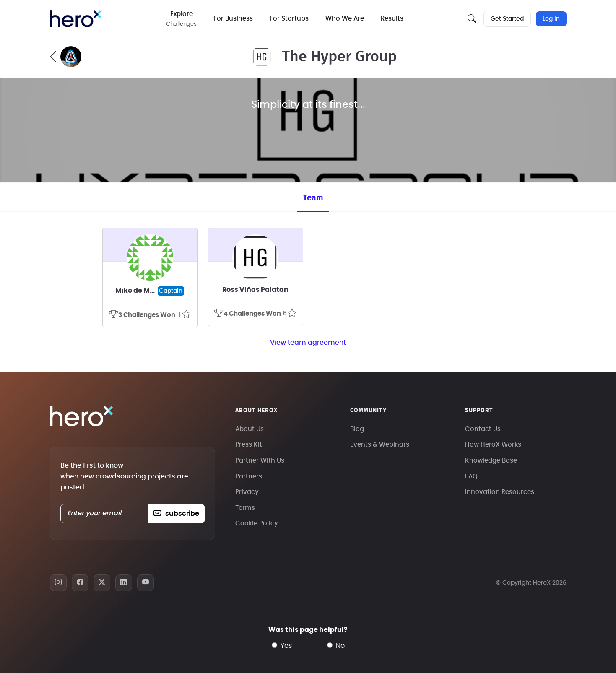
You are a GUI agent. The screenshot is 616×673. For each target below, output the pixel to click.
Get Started (507, 19)
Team (313, 197)
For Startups (289, 19)
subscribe (176, 514)
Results (392, 19)
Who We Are (345, 19)
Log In (551, 19)
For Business (233, 19)
